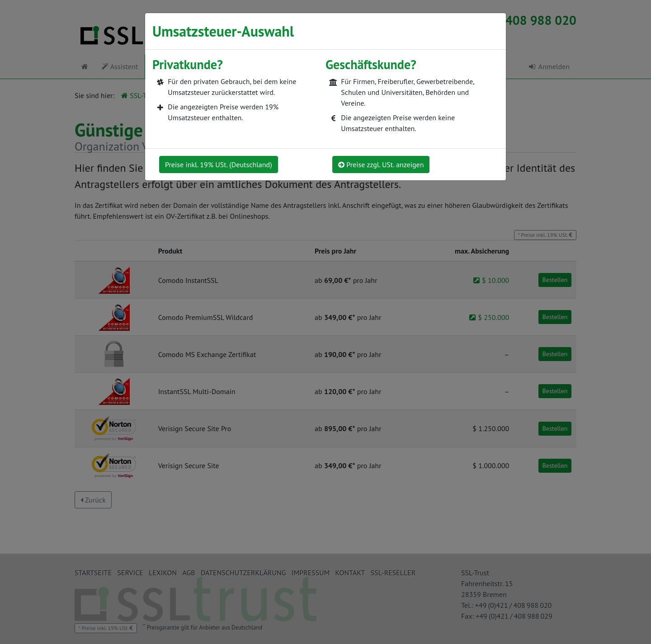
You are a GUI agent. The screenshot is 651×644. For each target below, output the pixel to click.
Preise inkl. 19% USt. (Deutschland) (219, 165)
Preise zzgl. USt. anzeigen (381, 165)
